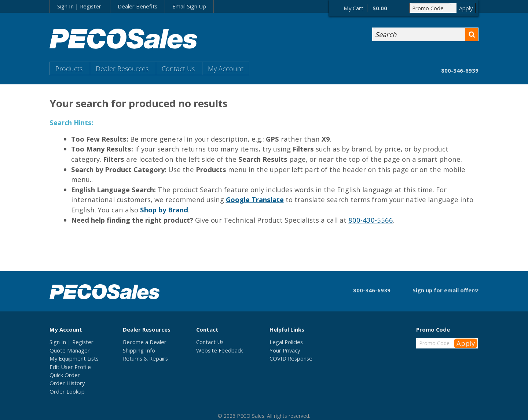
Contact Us (178, 68)
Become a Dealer (145, 342)
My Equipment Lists (74, 358)
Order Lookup (67, 391)
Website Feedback (219, 350)
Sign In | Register (79, 6)
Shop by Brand (164, 210)
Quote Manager (70, 350)
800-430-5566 (371, 220)
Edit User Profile (70, 367)
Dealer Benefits (137, 6)
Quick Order (65, 375)
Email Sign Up (189, 6)
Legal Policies (286, 342)
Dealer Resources (122, 68)
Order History (67, 383)
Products (69, 68)
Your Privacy (285, 350)
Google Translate (255, 199)
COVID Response (291, 358)
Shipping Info (139, 350)
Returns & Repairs (145, 358)
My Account (226, 68)
